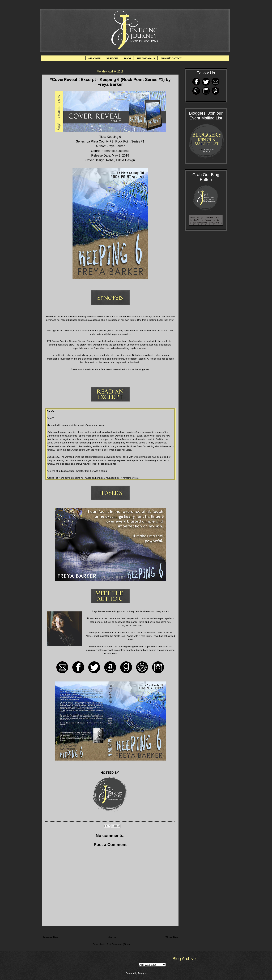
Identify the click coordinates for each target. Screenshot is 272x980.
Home (112, 937)
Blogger (142, 973)
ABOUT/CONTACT (171, 58)
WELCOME (94, 58)
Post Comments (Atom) (118, 944)
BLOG (127, 58)
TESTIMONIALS (146, 58)
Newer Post (51, 937)
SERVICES (112, 58)
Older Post (172, 937)
